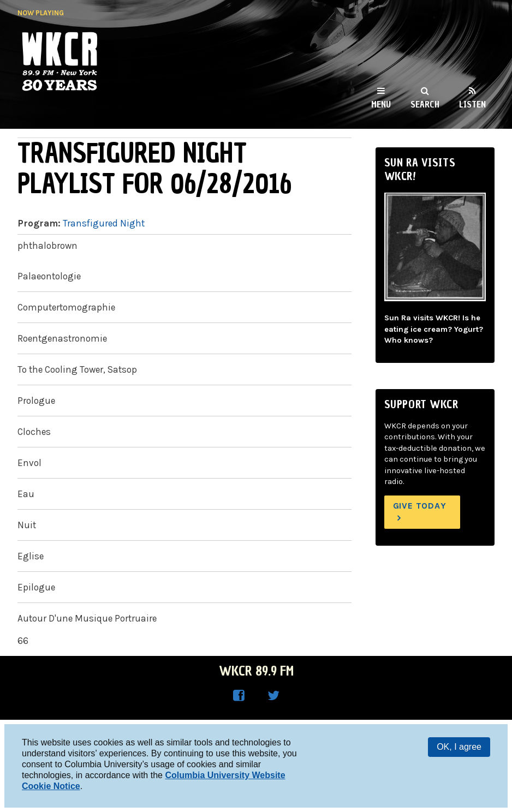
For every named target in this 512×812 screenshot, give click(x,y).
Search (425, 104)
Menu (381, 104)
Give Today (420, 506)
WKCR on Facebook (239, 696)
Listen (472, 104)
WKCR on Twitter (273, 696)
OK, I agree (459, 747)
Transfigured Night (104, 223)
